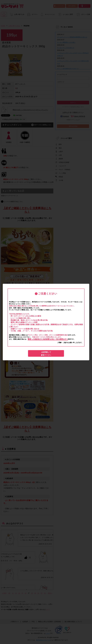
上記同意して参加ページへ (46, 354)
